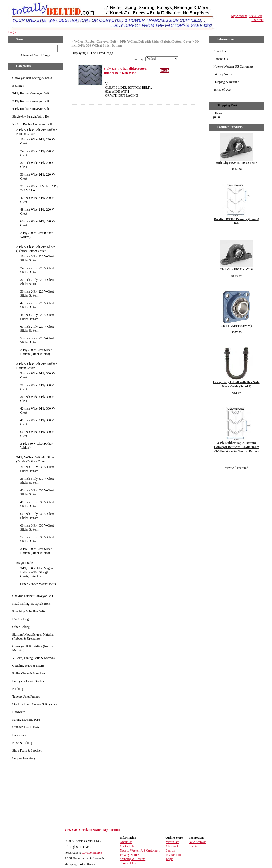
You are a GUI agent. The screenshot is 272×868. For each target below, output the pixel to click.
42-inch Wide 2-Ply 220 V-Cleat (38, 200)
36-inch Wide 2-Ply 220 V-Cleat (38, 176)
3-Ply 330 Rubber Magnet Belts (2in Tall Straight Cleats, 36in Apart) (37, 572)
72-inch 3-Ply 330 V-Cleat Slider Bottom (37, 539)
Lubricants (19, 735)
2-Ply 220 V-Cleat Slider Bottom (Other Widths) (36, 352)
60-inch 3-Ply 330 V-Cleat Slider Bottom (37, 516)
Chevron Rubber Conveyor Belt (33, 596)
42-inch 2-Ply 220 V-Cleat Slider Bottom (37, 305)
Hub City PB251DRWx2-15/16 (236, 163)
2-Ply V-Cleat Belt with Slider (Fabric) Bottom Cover (36, 249)
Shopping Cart (227, 105)
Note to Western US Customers (233, 66)
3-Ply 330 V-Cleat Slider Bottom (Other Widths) (36, 551)
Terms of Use (222, 90)
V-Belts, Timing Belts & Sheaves (34, 658)
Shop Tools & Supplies (27, 750)
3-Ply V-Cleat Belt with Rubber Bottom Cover (37, 366)
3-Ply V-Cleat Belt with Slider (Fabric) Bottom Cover (36, 459)
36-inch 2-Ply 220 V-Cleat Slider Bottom (37, 293)
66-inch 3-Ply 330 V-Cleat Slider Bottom (37, 527)
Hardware (19, 712)
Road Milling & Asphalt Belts (32, 604)
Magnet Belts (25, 563)
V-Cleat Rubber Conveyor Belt (32, 124)
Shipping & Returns (226, 82)
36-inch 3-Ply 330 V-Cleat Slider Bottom (37, 481)
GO (15, 48)
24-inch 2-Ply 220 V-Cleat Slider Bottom (37, 270)
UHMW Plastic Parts (26, 727)
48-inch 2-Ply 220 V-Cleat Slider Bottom (37, 317)
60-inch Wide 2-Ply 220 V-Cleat (38, 223)
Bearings (18, 86)
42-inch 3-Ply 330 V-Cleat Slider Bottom (37, 492)
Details (165, 70)
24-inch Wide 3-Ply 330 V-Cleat (38, 375)
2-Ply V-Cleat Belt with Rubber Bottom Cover (37, 132)
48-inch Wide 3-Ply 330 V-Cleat (38, 422)
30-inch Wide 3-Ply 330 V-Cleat (38, 387)
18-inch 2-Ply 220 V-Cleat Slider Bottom (37, 258)
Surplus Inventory (24, 758)
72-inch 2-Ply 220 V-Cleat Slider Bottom (37, 340)
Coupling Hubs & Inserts (28, 666)
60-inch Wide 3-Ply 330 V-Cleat (38, 434)
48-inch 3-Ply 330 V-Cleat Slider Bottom (37, 504)
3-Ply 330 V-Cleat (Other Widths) (37, 446)
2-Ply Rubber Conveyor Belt (31, 93)
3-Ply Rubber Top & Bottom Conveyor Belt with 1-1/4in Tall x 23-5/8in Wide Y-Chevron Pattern (237, 447)
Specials (194, 846)
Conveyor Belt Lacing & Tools (32, 78)
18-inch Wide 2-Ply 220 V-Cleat (38, 141)
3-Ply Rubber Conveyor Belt (31, 101)
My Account (239, 16)
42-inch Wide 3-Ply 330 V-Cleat (38, 410)
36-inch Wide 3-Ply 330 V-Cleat (38, 399)
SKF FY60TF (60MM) (236, 326)
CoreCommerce (92, 853)
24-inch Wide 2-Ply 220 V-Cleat (38, 153)
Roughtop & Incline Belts (29, 611)
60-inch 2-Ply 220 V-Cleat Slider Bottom (37, 329)
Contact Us (220, 59)
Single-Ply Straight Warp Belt (31, 116)
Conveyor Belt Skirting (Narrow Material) (33, 648)
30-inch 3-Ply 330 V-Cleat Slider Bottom (37, 469)
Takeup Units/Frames (26, 696)
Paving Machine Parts (26, 720)
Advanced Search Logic (35, 55)
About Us (219, 51)
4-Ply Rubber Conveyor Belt (31, 109)
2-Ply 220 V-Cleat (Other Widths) (37, 235)
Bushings (18, 689)
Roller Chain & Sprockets (29, 673)
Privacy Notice (223, 74)
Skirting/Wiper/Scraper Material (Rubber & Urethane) (33, 637)
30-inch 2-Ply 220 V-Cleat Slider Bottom (37, 282)
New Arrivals (197, 842)
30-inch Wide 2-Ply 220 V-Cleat (38, 165)
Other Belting (21, 627)
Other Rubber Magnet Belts (38, 584)
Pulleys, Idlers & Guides (28, 681)
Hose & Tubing (22, 743)
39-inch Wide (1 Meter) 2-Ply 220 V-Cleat (39, 188)
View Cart (256, 16)
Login (12, 32)
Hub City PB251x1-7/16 (237, 269)
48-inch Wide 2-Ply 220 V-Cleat (38, 212)
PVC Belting (21, 619)
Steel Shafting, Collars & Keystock (35, 704)
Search (98, 830)
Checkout (257, 20)
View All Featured (236, 468)
